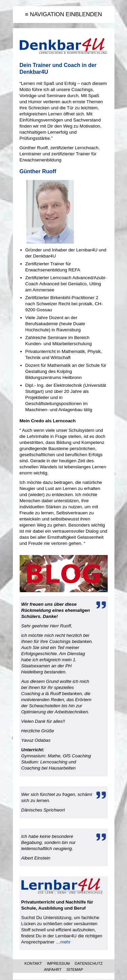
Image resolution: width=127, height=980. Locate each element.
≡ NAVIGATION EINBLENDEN (63, 14)
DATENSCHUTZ (89, 963)
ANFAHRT (53, 970)
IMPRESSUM (58, 963)
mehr (65, 942)
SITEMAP (75, 970)
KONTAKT (33, 963)
